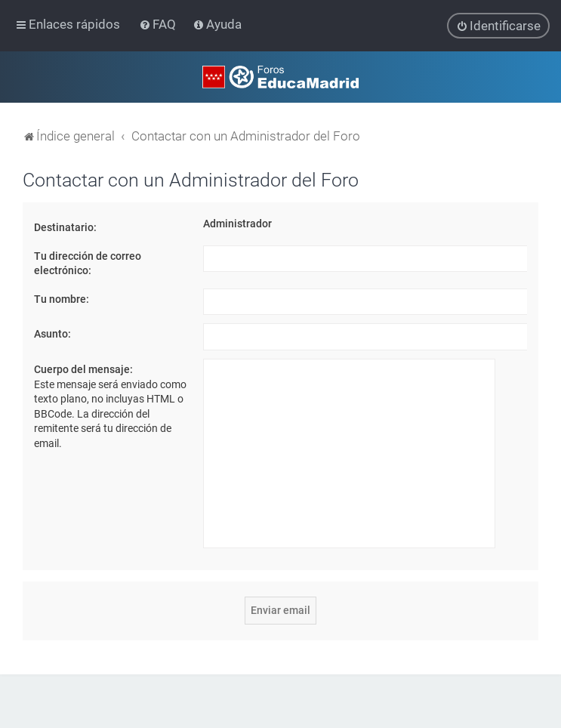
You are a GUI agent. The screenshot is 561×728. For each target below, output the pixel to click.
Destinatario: (65, 227)
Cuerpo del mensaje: (83, 369)
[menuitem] (159, 24)
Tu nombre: (62, 298)
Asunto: (52, 334)
